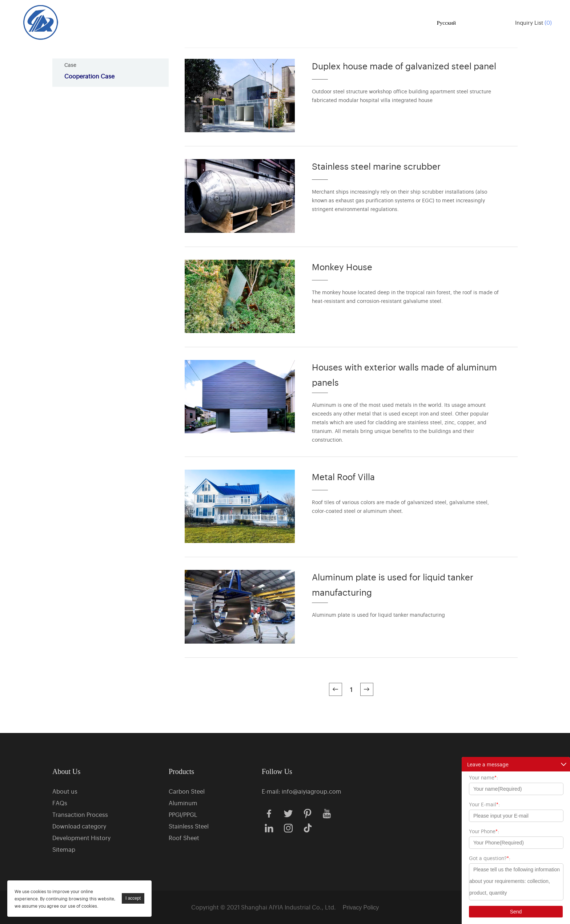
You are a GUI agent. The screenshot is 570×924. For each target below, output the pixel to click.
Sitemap (64, 849)
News (362, 22)
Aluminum (183, 803)
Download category (79, 826)
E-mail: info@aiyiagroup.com (302, 791)
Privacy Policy (361, 907)
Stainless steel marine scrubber (376, 166)
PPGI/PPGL (183, 814)
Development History (81, 838)
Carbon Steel (187, 791)
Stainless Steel (189, 826)
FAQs (60, 803)
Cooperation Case (89, 76)
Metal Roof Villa (343, 476)
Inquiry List (533, 22)
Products (228, 22)
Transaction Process (80, 814)
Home (190, 22)
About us (279, 22)
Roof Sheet (184, 838)
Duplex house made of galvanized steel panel (404, 66)
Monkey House (342, 266)
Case (323, 22)
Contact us (403, 22)
